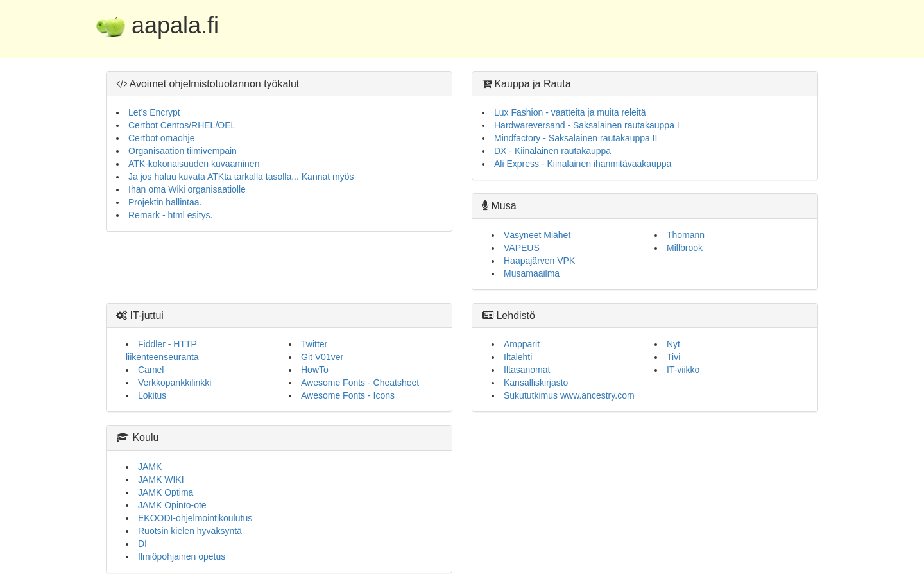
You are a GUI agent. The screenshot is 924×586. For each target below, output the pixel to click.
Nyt (673, 344)
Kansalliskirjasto (536, 383)
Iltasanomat (527, 370)
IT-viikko (683, 370)
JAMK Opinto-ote (172, 505)
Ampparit (522, 344)
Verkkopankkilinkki (175, 383)
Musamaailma (532, 273)
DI (142, 544)
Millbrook (685, 248)
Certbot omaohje (162, 138)
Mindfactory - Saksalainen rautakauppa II (576, 138)
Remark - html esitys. (170, 215)
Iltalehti (518, 357)
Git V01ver (322, 357)
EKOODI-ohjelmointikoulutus (195, 518)
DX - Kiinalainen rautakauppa (552, 151)
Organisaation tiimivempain (183, 151)
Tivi (673, 357)
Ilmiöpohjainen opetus (182, 556)
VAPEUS (522, 248)
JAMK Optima (166, 492)
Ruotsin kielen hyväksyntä (190, 531)
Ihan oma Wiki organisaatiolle (187, 189)
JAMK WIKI (161, 479)
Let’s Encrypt (154, 112)
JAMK (150, 467)
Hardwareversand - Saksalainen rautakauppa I (587, 125)
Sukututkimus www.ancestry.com (569, 395)
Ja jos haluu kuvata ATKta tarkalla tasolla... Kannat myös (241, 177)
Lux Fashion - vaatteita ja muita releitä (570, 112)
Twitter (314, 344)
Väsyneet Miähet (537, 235)
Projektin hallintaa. (165, 202)
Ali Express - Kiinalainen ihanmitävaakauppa (583, 164)
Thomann (686, 235)
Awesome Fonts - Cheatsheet (360, 383)
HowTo (315, 370)
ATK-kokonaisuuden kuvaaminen (194, 164)
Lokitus (152, 395)
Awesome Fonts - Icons (348, 395)
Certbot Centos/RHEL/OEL (182, 125)
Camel (151, 370)
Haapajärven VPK (539, 261)
